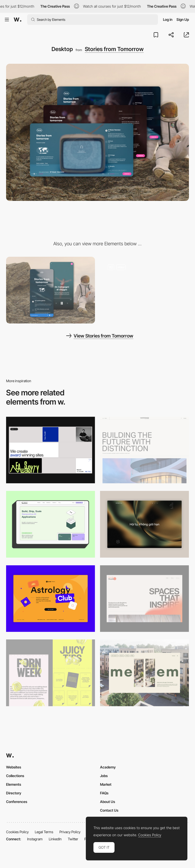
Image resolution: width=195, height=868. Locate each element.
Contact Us (109, 810)
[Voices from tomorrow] (144, 287)
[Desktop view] (51, 673)
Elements (14, 784)
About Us (108, 802)
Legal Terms (44, 832)
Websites (14, 767)
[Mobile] (51, 290)
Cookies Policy (17, 832)
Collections (15, 776)
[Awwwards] (18, 20)
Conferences (17, 802)
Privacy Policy (70, 832)
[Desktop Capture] (51, 599)
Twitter (73, 839)
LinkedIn (55, 839)
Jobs (104, 776)
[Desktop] (51, 450)
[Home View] (144, 524)
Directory (14, 793)
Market (106, 784)
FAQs (104, 793)
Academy (108, 767)
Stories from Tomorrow (114, 49)
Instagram (35, 839)
